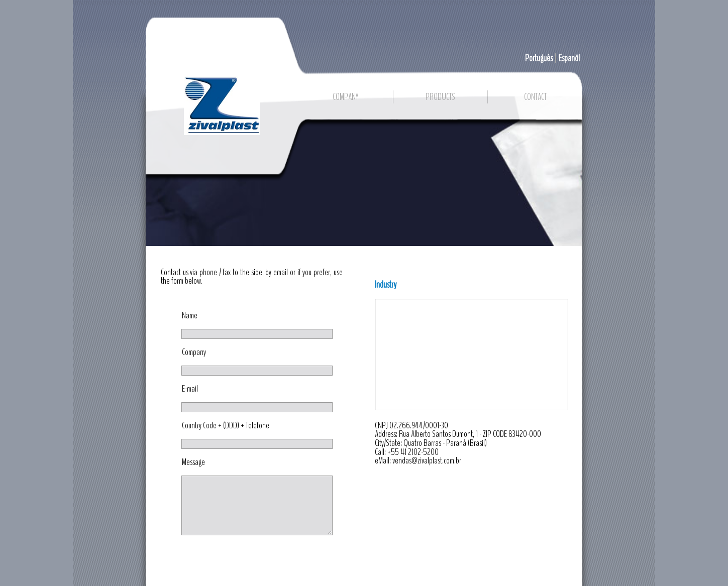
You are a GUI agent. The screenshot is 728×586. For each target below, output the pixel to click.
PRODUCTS (440, 97)
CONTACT (535, 97)
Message (193, 462)
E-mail (190, 389)
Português (539, 58)
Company (194, 353)
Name (190, 316)
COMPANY (345, 97)
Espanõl (569, 58)
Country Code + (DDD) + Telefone (226, 426)
